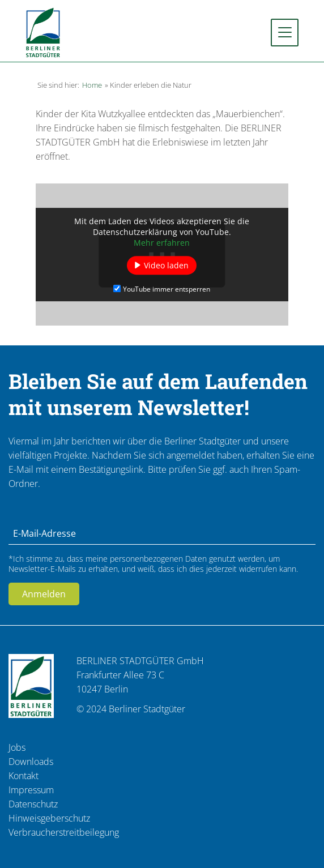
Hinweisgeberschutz (49, 818)
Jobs (17, 747)
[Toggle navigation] (285, 33)
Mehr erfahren (162, 243)
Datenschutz (33, 804)
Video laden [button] (166, 265)
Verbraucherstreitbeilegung (64, 832)
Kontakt (24, 776)
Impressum (31, 790)
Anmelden (44, 594)
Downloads (31, 762)
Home (92, 85)
